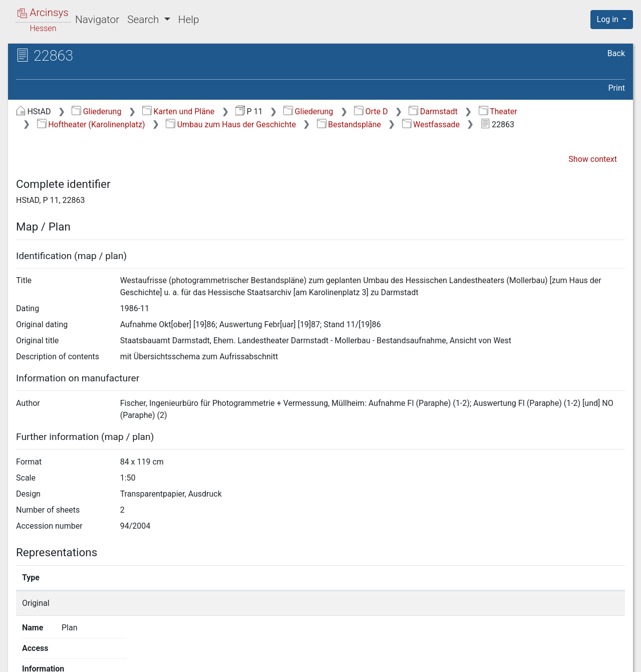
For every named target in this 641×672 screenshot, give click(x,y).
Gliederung (96, 111)
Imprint (616, 658)
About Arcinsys (426, 658)
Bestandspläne (349, 125)
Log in (609, 19)
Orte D (371, 111)
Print (617, 88)
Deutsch (60, 651)
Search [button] (144, 20)
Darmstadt (433, 111)
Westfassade (431, 125)
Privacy (493, 658)
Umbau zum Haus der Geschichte (231, 125)
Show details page (470, 603)
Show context (593, 159)
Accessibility (554, 658)
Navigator (97, 20)
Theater (498, 111)
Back (616, 53)
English (23, 651)
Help (189, 20)
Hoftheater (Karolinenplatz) (91, 125)
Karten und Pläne (178, 111)
